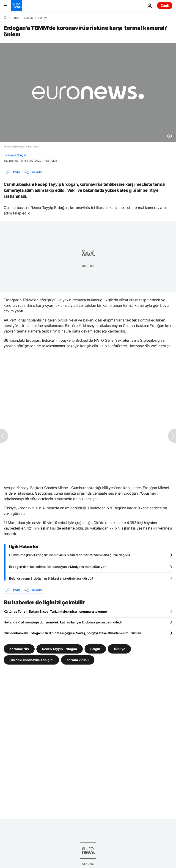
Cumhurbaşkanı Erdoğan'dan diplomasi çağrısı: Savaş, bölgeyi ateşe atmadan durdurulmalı (72, 633)
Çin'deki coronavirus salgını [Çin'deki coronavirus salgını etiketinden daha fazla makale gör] (31, 660)
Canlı (165, 5)
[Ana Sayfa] (5, 18)
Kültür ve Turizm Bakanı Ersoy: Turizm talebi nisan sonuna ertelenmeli (56, 611)
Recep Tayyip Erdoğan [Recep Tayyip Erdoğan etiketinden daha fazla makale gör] (60, 649)
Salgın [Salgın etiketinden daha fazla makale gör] (95, 649)
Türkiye (43, 18)
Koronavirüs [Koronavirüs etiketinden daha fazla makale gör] (19, 649)
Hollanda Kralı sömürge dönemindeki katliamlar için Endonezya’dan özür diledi (63, 622)
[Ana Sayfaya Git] (16, 6)
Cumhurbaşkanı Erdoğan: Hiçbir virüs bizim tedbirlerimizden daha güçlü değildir (70, 555)
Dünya (29, 18)
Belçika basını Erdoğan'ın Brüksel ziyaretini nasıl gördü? (51, 578)
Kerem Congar (17, 155)
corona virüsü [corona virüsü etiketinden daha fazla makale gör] (78, 660)
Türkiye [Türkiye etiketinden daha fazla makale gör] (119, 649)
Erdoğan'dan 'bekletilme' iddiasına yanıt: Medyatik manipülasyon (58, 567)
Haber (15, 18)
